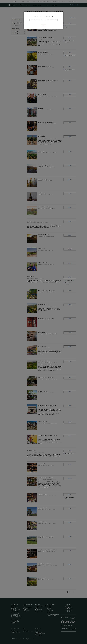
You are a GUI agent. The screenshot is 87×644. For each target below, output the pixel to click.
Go (44, 25)
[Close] (61, 14)
